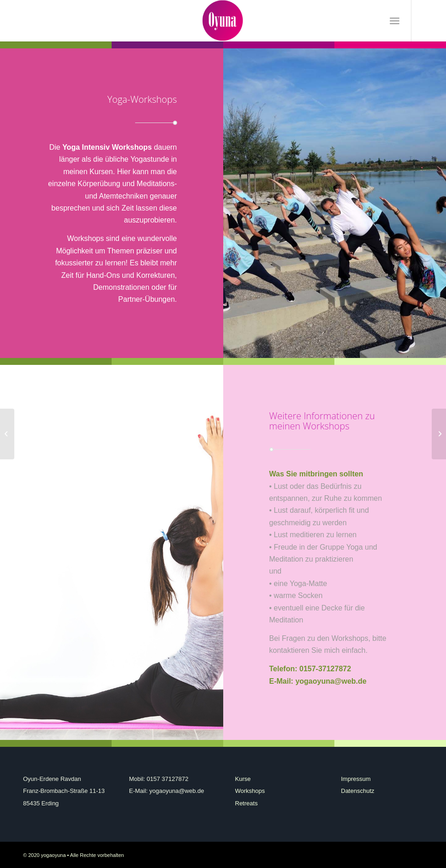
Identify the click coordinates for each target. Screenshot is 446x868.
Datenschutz (357, 791)
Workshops (250, 791)
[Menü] (395, 21)
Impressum (356, 779)
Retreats (247, 803)
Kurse (243, 779)
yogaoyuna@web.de (331, 681)
